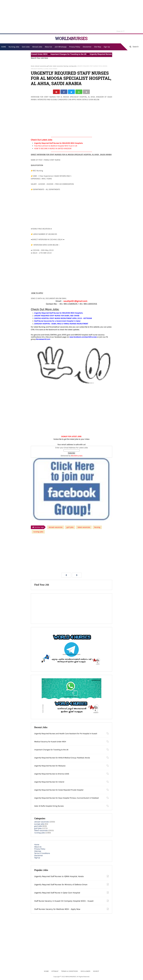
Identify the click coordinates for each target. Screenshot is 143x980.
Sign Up (107, 47)
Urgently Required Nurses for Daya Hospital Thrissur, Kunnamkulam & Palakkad (66, 799)
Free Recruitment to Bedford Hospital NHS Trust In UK (56, 146)
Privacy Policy (40, 850)
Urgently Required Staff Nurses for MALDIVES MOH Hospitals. (59, 144)
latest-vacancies (58, 66)
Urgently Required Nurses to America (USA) (52, 774)
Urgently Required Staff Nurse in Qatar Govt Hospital (57, 893)
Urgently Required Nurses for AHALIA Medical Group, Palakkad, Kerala (62, 758)
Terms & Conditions (42, 854)
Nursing (66, 66)
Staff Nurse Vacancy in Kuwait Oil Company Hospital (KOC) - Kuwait (64, 902)
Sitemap (38, 852)
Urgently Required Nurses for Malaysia (50, 766)
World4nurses (77, 456)
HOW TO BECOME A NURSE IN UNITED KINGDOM (53, 149)
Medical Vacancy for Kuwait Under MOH (34, 54)
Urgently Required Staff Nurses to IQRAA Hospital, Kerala (59, 877)
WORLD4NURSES (71, 38)
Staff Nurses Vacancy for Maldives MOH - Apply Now (57, 910)
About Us (38, 847)
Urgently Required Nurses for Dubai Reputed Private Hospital (59, 791)
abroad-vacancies (40, 66)
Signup (37, 858)
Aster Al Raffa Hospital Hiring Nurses (49, 807)
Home (33, 66)
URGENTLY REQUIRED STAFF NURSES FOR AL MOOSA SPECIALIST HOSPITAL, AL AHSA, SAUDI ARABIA (71, 78)
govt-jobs (38, 827)
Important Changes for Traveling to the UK (72, 54)
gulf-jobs (49, 66)
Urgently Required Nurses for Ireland (49, 782)
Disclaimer (87, 47)
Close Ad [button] (121, 31)
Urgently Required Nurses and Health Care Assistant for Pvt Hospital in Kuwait (66, 734)
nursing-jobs (73, 66)
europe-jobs (39, 825)
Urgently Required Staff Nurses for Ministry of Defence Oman (61, 885)
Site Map (98, 47)
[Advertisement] (71, 17)
